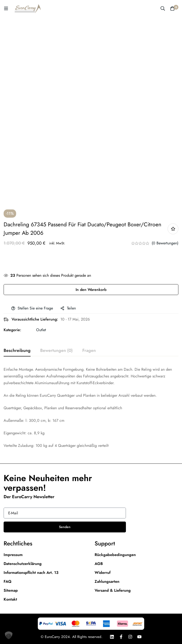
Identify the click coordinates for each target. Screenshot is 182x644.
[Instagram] (130, 637)
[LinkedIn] (112, 637)
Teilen (71, 308)
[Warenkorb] (172, 8)
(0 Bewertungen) (165, 243)
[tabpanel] (91, 408)
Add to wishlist (173, 229)
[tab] (17, 351)
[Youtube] (139, 637)
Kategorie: (12, 330)
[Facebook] (121, 637)
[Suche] (163, 8)
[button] (9, 635)
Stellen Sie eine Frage (35, 308)
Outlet (41, 330)
